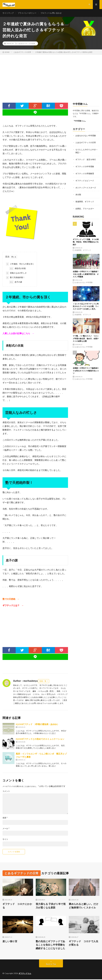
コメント (6, 792)
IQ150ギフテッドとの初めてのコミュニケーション (40, 739)
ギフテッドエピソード (85, 180)
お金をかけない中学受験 (86, 136)
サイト (5, 840)
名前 (5, 818)
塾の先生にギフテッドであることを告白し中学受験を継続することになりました (50, 945)
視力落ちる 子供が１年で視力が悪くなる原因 (51, 906)
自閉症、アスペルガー (85, 208)
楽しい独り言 (10, 942)
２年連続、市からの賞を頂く (20, 264)
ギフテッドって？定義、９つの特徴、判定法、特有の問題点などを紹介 (86, 241)
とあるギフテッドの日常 (26, 44)
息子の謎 (16, 282)
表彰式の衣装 (18, 269)
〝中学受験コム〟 (80, 121)
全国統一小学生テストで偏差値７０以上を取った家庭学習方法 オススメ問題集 (86, 273)
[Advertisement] (51, 75)
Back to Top (51, 965)
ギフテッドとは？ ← (13, 606)
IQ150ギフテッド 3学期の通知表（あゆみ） (37, 725)
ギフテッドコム (25, 974)
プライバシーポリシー (27, 13)
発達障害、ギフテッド (85, 201)
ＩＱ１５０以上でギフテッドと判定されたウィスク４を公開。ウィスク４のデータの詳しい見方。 (86, 305)
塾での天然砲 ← (11, 599)
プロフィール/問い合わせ (51, 13)
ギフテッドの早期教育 (85, 173)
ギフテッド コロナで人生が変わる (84, 944)
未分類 (78, 194)
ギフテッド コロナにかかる (17, 906)
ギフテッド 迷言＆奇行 (86, 159)
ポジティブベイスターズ (86, 187)
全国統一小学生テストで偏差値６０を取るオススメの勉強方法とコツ (86, 370)
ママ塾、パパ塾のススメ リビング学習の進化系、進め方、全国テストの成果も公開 (86, 338)
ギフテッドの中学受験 (85, 166)
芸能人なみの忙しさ (16, 273)
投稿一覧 (43, 681)
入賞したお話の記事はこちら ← (18, 334)
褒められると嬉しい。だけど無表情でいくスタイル (84, 906)
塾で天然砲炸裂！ (15, 278)
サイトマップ (8, 13)
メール (6, 829)
